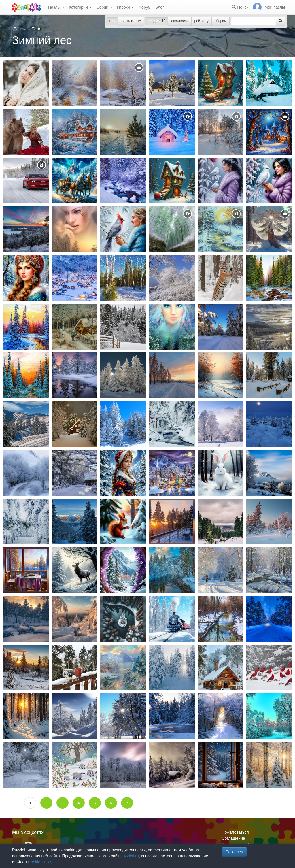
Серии (104, 7)
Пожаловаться (235, 832)
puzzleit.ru (130, 856)
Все (112, 21)
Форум (144, 7)
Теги (36, 29)
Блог (160, 7)
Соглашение (233, 838)
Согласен (234, 852)
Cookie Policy (40, 862)
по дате (157, 21)
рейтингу (202, 21)
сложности (180, 21)
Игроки (125, 7)
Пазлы (56, 7)
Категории (80, 7)
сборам (221, 21)
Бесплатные (131, 21)
